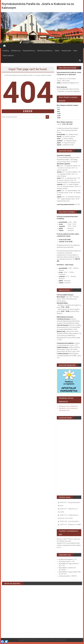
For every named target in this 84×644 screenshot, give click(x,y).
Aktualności (15, 51)
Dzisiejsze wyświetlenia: (66, 559)
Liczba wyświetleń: (65, 576)
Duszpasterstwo (28, 51)
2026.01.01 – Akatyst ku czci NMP (70, 525)
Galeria (57, 51)
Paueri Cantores (8, 56)
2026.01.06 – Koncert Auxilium (69, 521)
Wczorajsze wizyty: (65, 562)
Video (75, 51)
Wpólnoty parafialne (44, 51)
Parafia (5, 51)
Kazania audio (66, 51)
